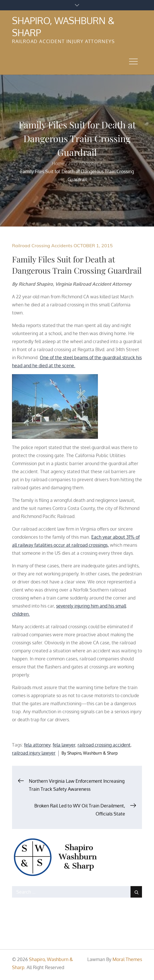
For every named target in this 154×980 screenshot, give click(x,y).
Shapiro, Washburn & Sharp (92, 753)
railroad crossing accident (104, 745)
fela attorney (37, 745)
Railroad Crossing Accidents (42, 246)
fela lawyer (64, 745)
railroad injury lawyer (34, 753)
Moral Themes (127, 959)
